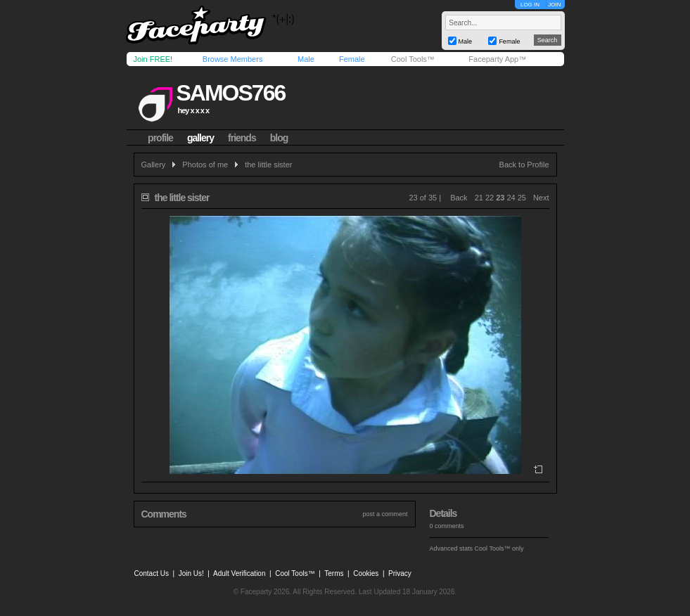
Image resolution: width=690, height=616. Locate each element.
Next (541, 198)
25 (522, 198)
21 (479, 198)
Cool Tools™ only (499, 548)
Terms (334, 573)
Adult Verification (239, 573)
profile (160, 138)
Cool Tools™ (413, 59)
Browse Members (233, 59)
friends (242, 138)
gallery (200, 138)
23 (500, 198)
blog (279, 138)
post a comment (385, 514)
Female (352, 59)
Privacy (400, 573)
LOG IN (530, 5)
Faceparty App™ (497, 59)
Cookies (366, 573)
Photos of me (205, 165)
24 (511, 198)
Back (459, 198)
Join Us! (191, 573)
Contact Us (152, 573)
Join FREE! (153, 59)
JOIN (554, 5)
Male (306, 59)
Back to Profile (524, 165)
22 (490, 198)
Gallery (154, 165)
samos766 (230, 93)
